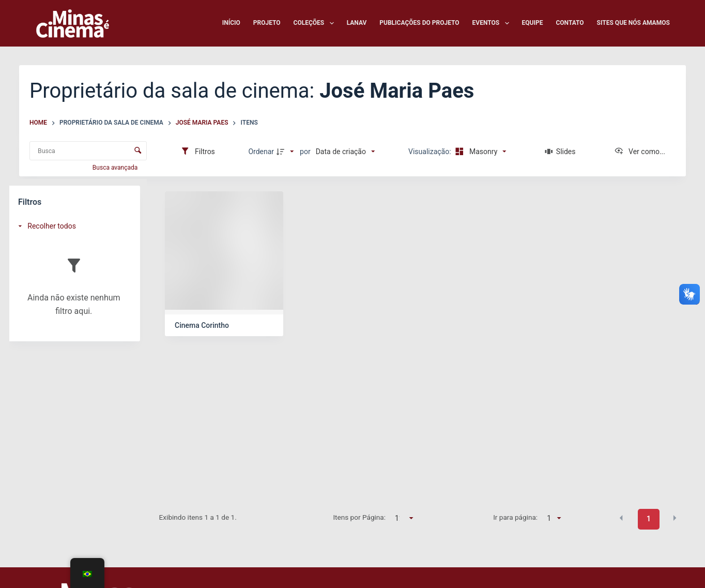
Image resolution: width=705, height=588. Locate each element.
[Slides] (560, 152)
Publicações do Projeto (419, 23)
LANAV (357, 23)
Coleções (316, 23)
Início (231, 23)
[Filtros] (198, 152)
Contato (570, 23)
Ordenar (261, 152)
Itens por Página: (359, 517)
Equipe (533, 23)
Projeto (267, 23)
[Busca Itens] (88, 151)
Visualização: (431, 152)
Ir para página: (515, 517)
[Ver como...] (640, 152)
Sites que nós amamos (633, 23)
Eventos (493, 23)
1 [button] (649, 519)
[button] (621, 518)
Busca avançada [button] (116, 168)
